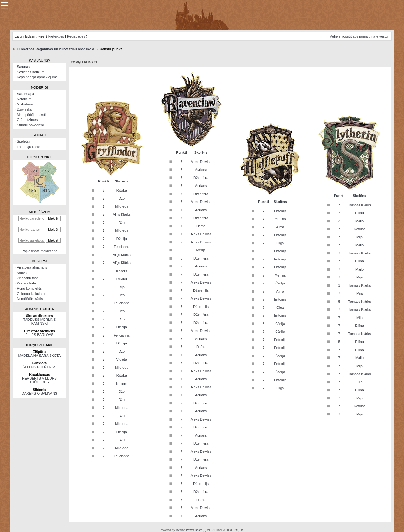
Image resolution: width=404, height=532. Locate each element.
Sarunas (23, 67)
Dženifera (201, 178)
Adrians (201, 170)
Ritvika (122, 190)
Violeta (122, 359)
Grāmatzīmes (27, 120)
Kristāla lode (26, 283)
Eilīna (359, 213)
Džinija (122, 239)
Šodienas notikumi (31, 72)
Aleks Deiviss (201, 162)
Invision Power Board (189, 530)
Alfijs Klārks (122, 214)
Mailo (359, 221)
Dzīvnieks (24, 109)
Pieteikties (56, 36)
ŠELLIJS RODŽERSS (40, 367)
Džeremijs (201, 290)
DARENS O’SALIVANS (40, 393)
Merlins (280, 219)
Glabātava (25, 104)
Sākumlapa (25, 94)
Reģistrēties (76, 36)
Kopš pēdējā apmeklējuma (37, 77)
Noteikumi (24, 99)
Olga (280, 243)
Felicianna (122, 247)
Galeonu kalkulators (32, 294)
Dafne (201, 226)
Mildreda (122, 206)
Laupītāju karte (28, 147)
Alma (280, 227)
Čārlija (280, 283)
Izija (122, 287)
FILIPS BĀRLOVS (40, 335)
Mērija (201, 250)
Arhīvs (22, 273)
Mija (359, 237)
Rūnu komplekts (29, 288)
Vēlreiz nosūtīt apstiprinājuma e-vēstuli (359, 36)
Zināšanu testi (27, 278)
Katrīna (359, 229)
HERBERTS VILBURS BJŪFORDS (39, 380)
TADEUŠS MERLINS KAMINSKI (39, 321)
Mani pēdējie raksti (31, 115)
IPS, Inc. (239, 530)
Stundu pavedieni (30, 125)
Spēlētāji (23, 141)
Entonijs (280, 211)
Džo (122, 198)
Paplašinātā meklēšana (39, 251)
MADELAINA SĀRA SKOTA (40, 356)
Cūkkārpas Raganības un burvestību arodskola (56, 49)
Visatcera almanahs (32, 267)
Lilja (359, 382)
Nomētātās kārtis (30, 299)
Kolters (122, 271)
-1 (104, 255)
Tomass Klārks (359, 205)
